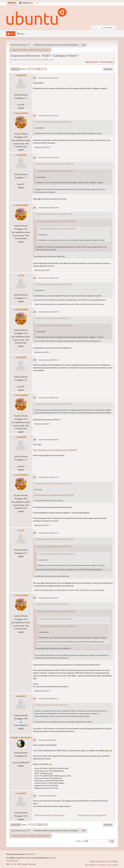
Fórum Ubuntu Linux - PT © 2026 (104, 861)
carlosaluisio (22, 113)
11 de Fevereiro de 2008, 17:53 (48, 533)
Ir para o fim (15, 69)
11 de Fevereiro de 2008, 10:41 (48, 440)
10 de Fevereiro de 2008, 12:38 (48, 157)
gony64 (22, 696)
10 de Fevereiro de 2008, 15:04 (48, 312)
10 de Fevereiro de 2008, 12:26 (48, 116)
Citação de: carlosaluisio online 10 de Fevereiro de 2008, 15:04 (55, 539)
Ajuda (87, 865)
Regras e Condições (98, 865)
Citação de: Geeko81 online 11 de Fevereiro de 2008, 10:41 (54, 484)
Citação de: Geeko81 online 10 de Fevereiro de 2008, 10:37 (54, 122)
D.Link (48, 783)
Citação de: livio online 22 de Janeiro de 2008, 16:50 (52, 705)
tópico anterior (92, 62)
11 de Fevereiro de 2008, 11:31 (48, 477)
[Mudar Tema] (37, 3)
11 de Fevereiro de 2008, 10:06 (48, 398)
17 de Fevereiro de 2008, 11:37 (48, 699)
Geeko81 (22, 75)
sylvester (22, 793)
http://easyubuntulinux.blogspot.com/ (92, 815)
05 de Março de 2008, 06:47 (48, 740)
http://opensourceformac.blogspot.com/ (49, 815)
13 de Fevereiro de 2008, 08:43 (48, 598)
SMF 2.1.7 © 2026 (14, 864)
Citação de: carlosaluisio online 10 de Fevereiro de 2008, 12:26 (55, 164)
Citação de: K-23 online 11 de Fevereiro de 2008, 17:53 (53, 604)
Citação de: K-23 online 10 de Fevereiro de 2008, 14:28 (53, 318)
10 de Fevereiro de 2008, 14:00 (48, 208)
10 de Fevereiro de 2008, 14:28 (48, 278)
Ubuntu (51, 858)
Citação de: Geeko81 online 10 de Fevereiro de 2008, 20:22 (54, 404)
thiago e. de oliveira (22, 737)
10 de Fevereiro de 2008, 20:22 (48, 360)
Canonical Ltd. (12, 861)
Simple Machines (29, 864)
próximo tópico (107, 62)
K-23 (22, 275)
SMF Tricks (31, 854)
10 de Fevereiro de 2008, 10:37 (48, 78)
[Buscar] (102, 28)
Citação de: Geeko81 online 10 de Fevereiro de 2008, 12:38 (54, 214)
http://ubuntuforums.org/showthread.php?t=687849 (55, 450)
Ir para (78, 841)
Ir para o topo (16, 825)
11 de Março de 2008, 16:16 (48, 796)
